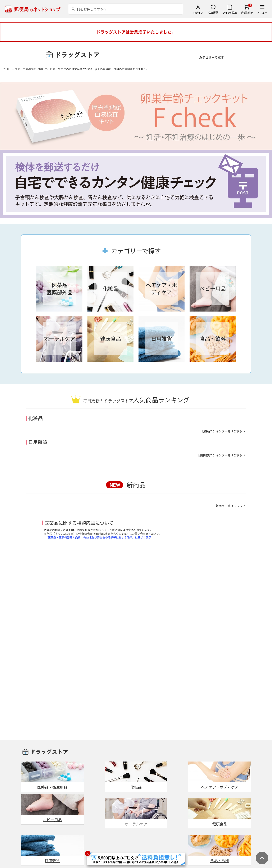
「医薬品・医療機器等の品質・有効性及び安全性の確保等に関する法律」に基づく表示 (98, 537)
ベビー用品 (52, 820)
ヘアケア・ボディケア (220, 787)
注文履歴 (213, 12)
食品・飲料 (220, 860)
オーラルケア (136, 824)
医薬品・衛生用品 (52, 787)
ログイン (198, 12)
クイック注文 (230, 12)
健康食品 (220, 824)
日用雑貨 (52, 860)
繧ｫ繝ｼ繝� (247, 12)
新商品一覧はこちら (229, 506)
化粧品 (136, 787)
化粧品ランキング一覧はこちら (222, 431)
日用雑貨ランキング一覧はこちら (220, 455)
